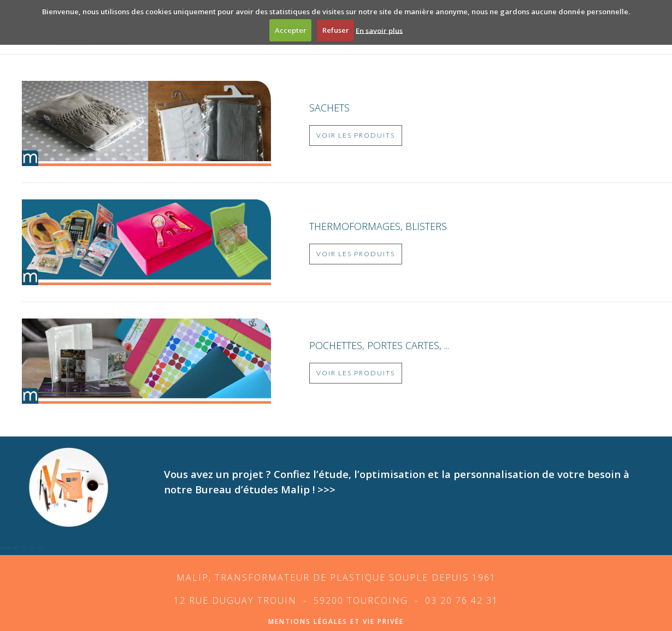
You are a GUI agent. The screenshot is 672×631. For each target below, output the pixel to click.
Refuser (336, 30)
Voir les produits (356, 135)
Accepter (291, 30)
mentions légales (308, 621)
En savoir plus (379, 30)
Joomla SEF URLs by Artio (22, 547)
